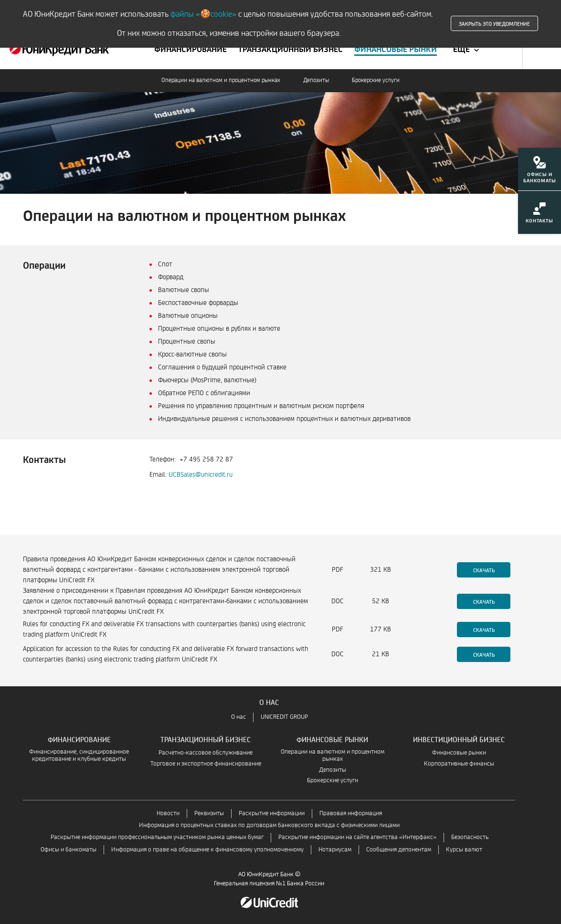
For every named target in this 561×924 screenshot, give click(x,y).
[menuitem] (540, 172)
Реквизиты (209, 814)
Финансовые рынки (459, 753)
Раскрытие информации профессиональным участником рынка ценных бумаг (157, 837)
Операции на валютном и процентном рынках (221, 80)
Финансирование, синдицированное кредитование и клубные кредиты (79, 756)
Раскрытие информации (272, 814)
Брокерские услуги (376, 80)
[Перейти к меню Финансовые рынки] (396, 50)
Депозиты (316, 80)
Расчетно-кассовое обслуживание (206, 753)
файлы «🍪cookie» (203, 14)
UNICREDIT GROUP (284, 717)
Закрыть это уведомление (494, 23)
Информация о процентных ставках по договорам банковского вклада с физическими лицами (269, 825)
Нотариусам (335, 850)
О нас (238, 717)
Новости (168, 814)
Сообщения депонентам (399, 850)
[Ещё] (467, 50)
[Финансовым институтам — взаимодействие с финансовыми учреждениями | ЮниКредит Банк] (59, 50)
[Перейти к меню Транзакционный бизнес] (291, 50)
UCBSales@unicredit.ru (201, 475)
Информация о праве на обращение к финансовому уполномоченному (207, 850)
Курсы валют (464, 850)
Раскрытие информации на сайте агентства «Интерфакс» (357, 837)
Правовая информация (351, 814)
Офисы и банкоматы (69, 850)
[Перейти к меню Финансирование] (191, 50)
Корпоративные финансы (459, 764)
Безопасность (470, 837)
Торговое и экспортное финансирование (206, 764)
